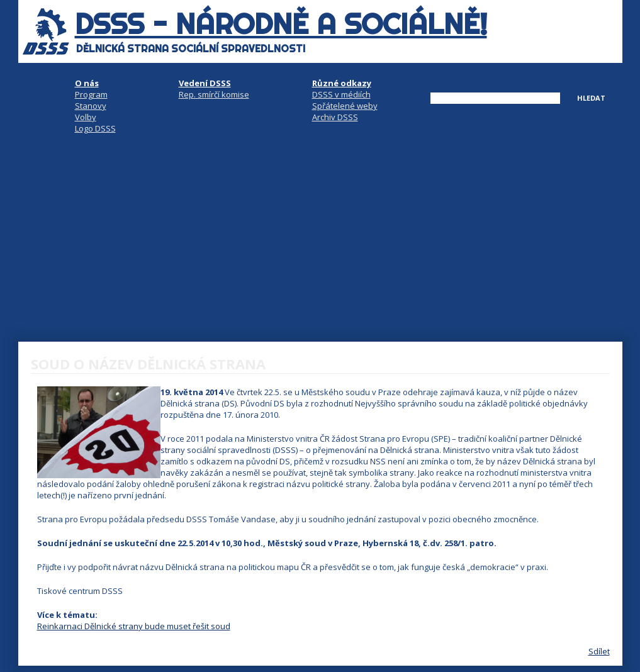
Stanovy (91, 106)
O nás (87, 83)
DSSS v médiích (341, 94)
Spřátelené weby (345, 106)
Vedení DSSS (205, 83)
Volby (86, 117)
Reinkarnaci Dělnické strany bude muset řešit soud (134, 626)
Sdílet (599, 651)
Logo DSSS (95, 128)
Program (91, 94)
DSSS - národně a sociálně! (281, 24)
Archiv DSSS (335, 117)
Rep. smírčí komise (214, 94)
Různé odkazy (342, 83)
